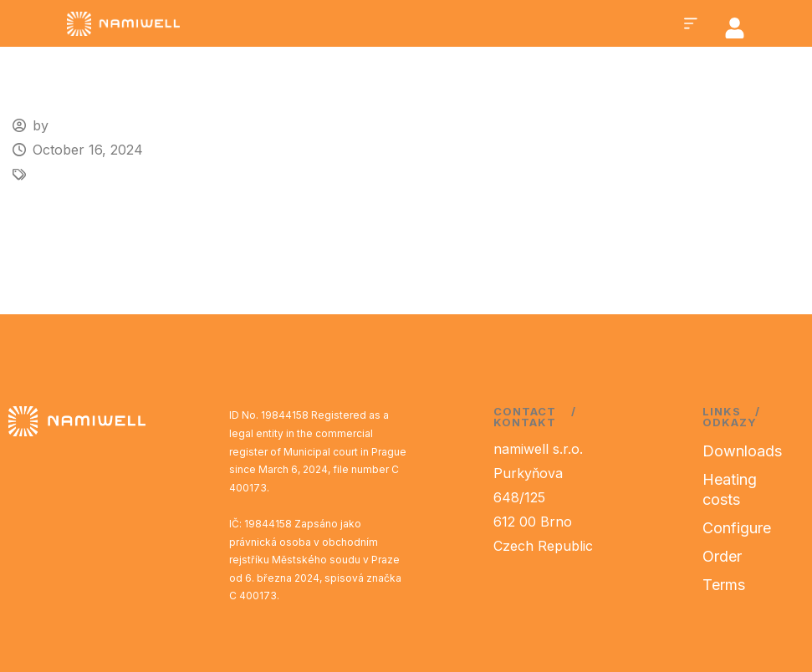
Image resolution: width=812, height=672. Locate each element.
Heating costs (730, 489)
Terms (724, 585)
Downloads (742, 451)
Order (722, 556)
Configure (737, 528)
